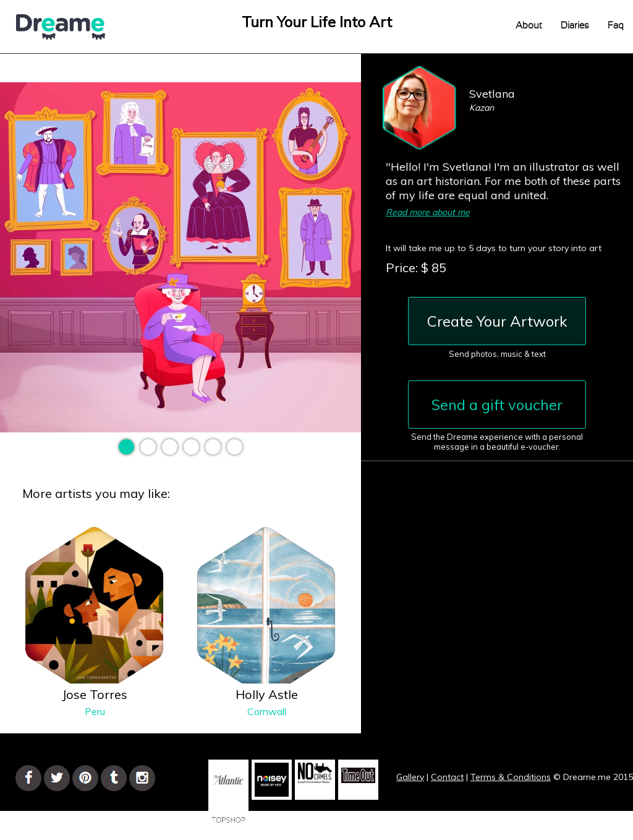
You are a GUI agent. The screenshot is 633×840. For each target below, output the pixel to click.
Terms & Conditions (511, 777)
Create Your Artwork (497, 321)
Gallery (410, 777)
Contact (447, 777)
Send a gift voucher (497, 405)
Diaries (575, 26)
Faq (616, 26)
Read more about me (428, 212)
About (529, 26)
